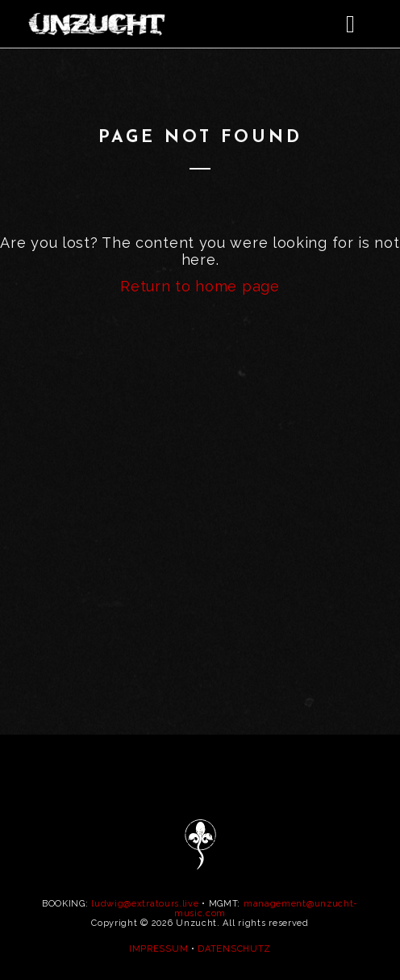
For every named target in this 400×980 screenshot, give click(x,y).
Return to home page (200, 286)
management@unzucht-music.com (266, 909)
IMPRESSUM (158, 949)
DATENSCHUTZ (234, 949)
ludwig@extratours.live (145, 904)
